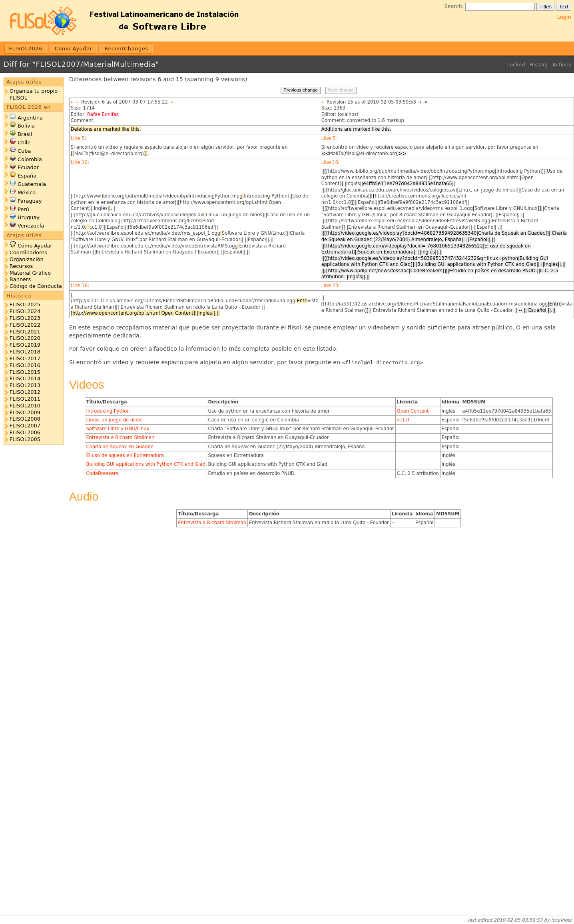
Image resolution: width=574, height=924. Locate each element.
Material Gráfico (30, 273)
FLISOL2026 (26, 49)
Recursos (21, 266)
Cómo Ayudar (35, 246)
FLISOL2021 (25, 332)
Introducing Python (108, 411)
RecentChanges (126, 49)
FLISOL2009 (25, 412)
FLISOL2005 (25, 439)
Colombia (30, 159)
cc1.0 (403, 420)
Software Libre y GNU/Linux (118, 429)
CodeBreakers (102, 473)
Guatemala (32, 184)
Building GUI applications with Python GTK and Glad (146, 464)
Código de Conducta (36, 286)
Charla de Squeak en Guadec (120, 447)
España (27, 176)
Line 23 (330, 285)
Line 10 (79, 162)
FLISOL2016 (25, 365)
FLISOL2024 (25, 311)
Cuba (24, 151)
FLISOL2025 (25, 304)
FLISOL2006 (25, 432)
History (539, 65)
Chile (24, 143)
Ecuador (28, 167)
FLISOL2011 (25, 399)
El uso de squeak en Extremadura (125, 455)
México (27, 193)
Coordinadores (28, 252)
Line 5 (78, 138)
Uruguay (29, 217)
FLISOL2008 (25, 419)
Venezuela (31, 226)
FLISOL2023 (25, 318)
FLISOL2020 (25, 338)
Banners (20, 279)
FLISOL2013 (25, 385)
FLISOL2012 (25, 392)
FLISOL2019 (25, 345)
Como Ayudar (74, 49)
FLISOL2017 (25, 358)
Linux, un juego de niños (115, 420)
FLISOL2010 (25, 406)
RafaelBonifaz (103, 114)
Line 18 (79, 285)
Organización (27, 259)
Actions (562, 65)
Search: (454, 6)
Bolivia (26, 126)
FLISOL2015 (25, 372)
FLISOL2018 (25, 352)
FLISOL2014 (25, 378)
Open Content (413, 411)
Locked (516, 65)
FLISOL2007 (25, 426)
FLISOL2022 (25, 325)
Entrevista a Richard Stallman (121, 437)
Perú (23, 209)
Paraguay (30, 201)
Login (564, 17)
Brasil (25, 134)
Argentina (30, 118)
